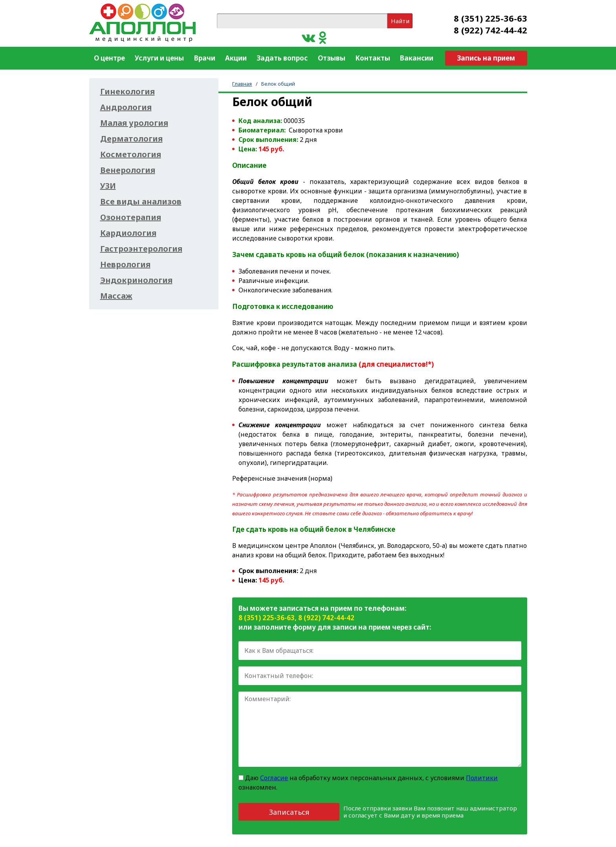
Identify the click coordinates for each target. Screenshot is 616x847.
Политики (482, 778)
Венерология (128, 170)
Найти (400, 21)
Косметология (131, 154)
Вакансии (417, 58)
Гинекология (127, 92)
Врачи (205, 58)
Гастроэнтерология (141, 249)
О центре (109, 58)
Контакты (373, 58)
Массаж (116, 296)
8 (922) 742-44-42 (490, 30)
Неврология (125, 265)
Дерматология (131, 139)
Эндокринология (136, 280)
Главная (242, 84)
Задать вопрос (282, 58)
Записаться (289, 812)
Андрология (126, 107)
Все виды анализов (141, 202)
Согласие (274, 778)
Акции (236, 58)
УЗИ (108, 186)
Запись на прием (486, 58)
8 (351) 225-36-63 (490, 18)
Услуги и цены (159, 58)
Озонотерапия (131, 217)
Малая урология (134, 123)
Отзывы (332, 58)
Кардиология (128, 233)
